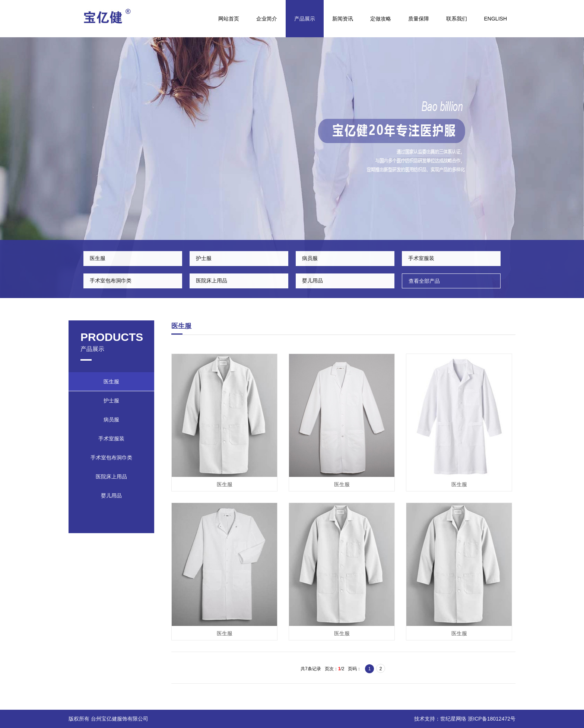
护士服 (204, 258)
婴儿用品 (312, 281)
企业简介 (267, 19)
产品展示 (305, 19)
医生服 (98, 258)
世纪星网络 (453, 719)
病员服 (310, 258)
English (496, 19)
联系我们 (457, 19)
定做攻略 (381, 19)
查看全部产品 (424, 281)
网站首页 (229, 19)
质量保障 (419, 19)
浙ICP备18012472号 (492, 719)
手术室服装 (421, 258)
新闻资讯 (343, 19)
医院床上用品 (212, 281)
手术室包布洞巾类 (111, 281)
